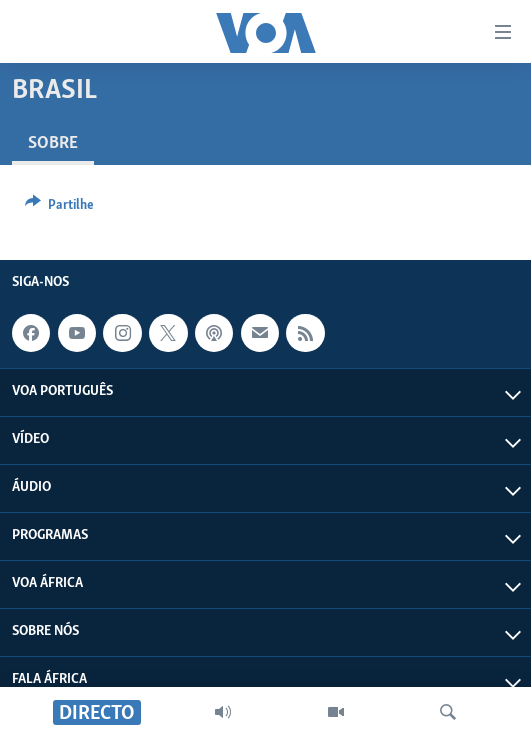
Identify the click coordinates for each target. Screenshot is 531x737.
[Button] (59, 208)
